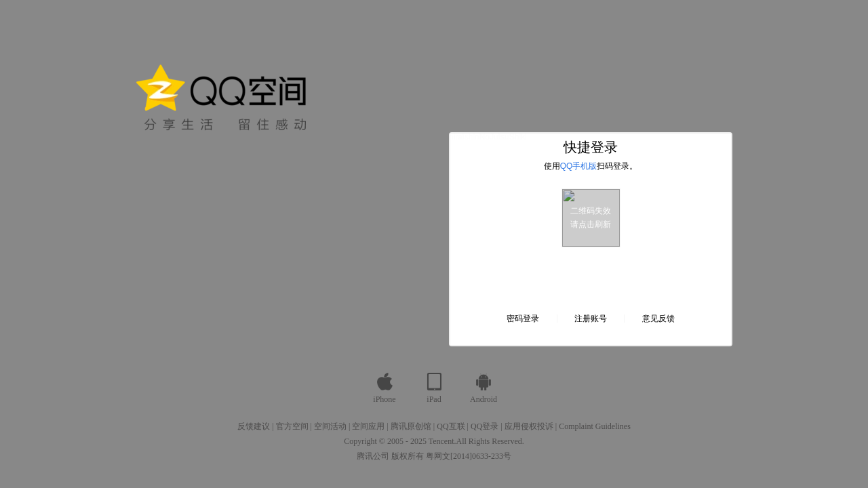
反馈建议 (254, 426)
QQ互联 (451, 426)
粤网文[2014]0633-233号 (469, 456)
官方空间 (292, 426)
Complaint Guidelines (595, 426)
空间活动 (330, 426)
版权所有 (408, 456)
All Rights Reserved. (490, 441)
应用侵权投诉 (529, 426)
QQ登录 (485, 426)
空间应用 (368, 426)
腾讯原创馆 (411, 426)
